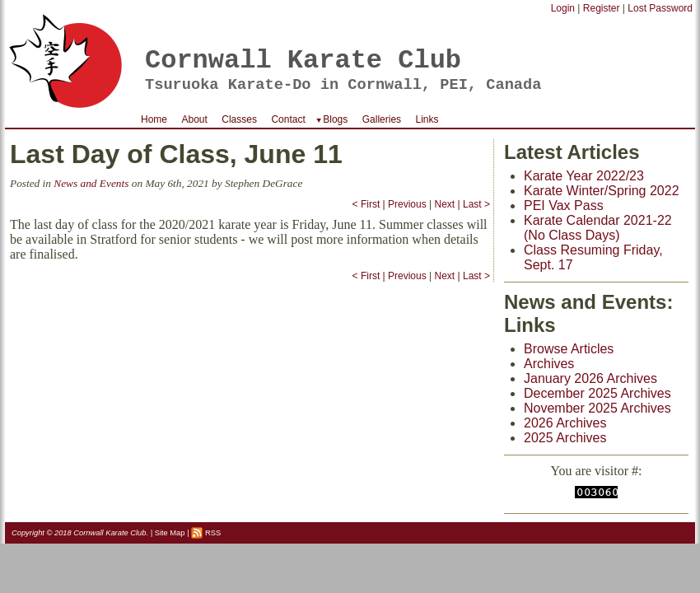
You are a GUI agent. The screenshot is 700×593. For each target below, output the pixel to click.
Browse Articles (569, 349)
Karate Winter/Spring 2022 (602, 191)
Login (563, 8)
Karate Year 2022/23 (584, 176)
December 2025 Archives (597, 393)
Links (427, 119)
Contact (288, 119)
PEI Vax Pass (564, 205)
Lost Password (660, 8)
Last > (476, 204)
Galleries (382, 119)
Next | (448, 204)
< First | (369, 204)
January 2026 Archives (590, 378)
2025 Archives (565, 438)
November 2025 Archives (597, 408)
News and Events (91, 183)
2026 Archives (565, 423)
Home (154, 119)
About (194, 119)
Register (602, 8)
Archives (549, 364)
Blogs (335, 119)
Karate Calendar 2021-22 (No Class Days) (598, 228)
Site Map (170, 533)
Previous (407, 204)
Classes (239, 119)
